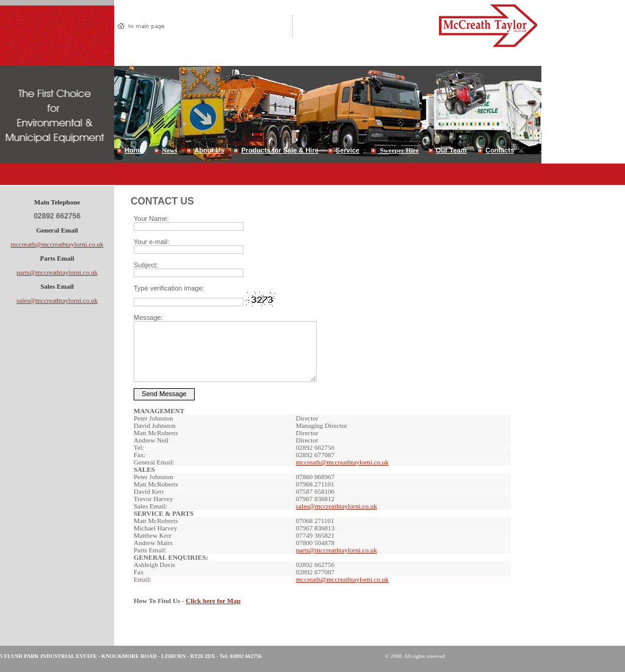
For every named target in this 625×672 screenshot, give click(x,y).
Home (134, 150)
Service (348, 150)
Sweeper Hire (399, 150)
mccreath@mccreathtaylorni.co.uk (57, 244)
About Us (209, 150)
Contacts (500, 150)
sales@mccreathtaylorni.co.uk (57, 300)
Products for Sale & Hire (280, 150)
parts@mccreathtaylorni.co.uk (57, 272)
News (169, 150)
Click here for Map (213, 601)
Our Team (451, 150)
